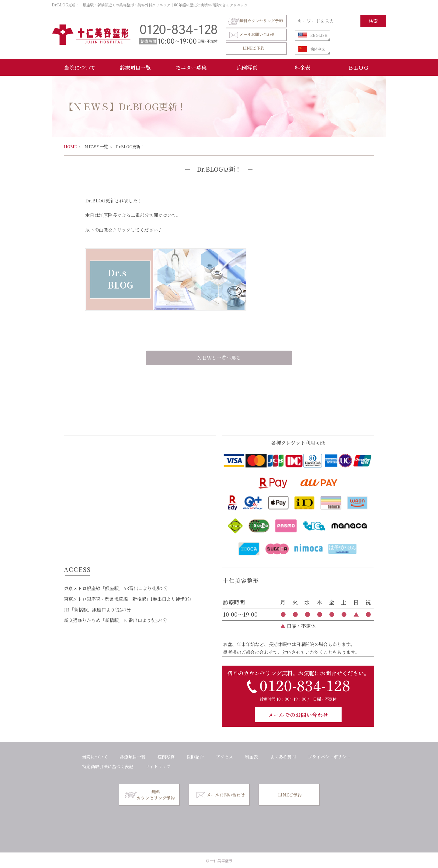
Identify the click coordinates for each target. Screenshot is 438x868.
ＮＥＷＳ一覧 (96, 147)
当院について (80, 67)
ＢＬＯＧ (358, 67)
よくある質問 (283, 757)
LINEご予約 (254, 48)
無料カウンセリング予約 (255, 21)
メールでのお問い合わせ (298, 715)
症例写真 (247, 67)
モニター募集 (191, 67)
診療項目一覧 (135, 67)
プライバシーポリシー (329, 757)
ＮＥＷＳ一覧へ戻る (219, 358)
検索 (373, 21)
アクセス (224, 757)
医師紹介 (195, 757)
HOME (70, 147)
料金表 (302, 67)
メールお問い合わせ (251, 35)
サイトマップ (158, 766)
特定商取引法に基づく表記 (108, 766)
